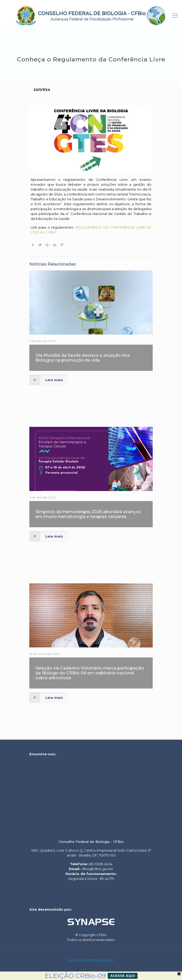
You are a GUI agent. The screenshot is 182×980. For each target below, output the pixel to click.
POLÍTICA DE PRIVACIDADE (91, 960)
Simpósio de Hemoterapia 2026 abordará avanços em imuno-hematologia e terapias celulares (88, 514)
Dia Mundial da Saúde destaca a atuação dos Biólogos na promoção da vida (83, 358)
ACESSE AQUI (123, 976)
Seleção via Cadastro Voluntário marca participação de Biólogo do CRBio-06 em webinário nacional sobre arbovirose (90, 673)
